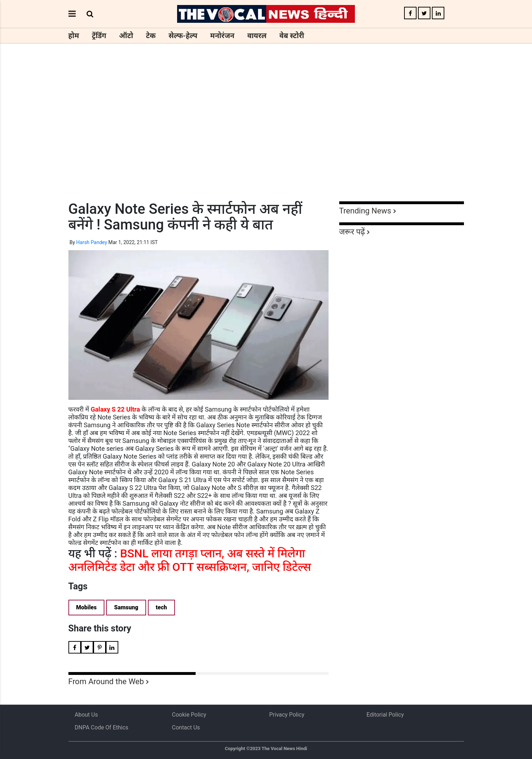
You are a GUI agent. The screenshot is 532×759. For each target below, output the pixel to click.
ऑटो (126, 36)
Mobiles (87, 607)
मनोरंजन (222, 36)
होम (74, 36)
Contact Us (186, 727)
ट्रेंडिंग (99, 36)
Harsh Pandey (92, 242)
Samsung (126, 607)
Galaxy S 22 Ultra (115, 409)
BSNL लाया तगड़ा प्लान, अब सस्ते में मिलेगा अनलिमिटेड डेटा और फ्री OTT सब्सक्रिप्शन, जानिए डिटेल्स (190, 560)
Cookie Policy (189, 715)
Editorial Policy (385, 715)
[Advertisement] (266, 135)
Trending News (365, 211)
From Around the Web (106, 681)
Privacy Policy (287, 715)
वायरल (257, 36)
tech (161, 607)
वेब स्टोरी (292, 36)
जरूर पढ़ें (352, 232)
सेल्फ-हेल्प (183, 36)
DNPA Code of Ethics (102, 727)
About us (86, 715)
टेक (151, 36)
